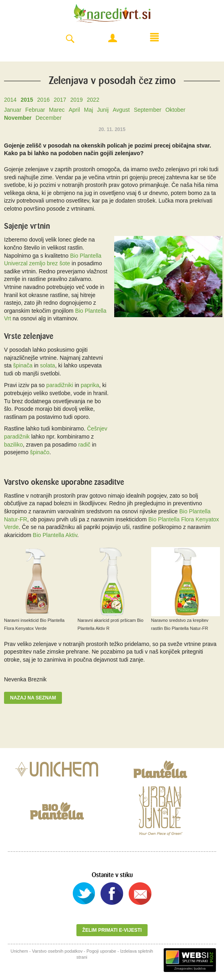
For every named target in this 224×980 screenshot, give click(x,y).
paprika (90, 385)
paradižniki (60, 385)
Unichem (19, 951)
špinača (23, 365)
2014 (10, 100)
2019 (77, 100)
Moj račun (113, 38)
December (48, 118)
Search (70, 39)
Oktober (175, 110)
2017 (60, 100)
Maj (89, 110)
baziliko (13, 445)
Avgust (121, 110)
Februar (35, 110)
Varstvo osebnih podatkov (57, 951)
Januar (13, 110)
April (74, 110)
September (148, 110)
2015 (27, 100)
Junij (103, 110)
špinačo (40, 452)
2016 (43, 100)
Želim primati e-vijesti (112, 930)
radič (84, 445)
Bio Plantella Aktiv (55, 535)
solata (48, 365)
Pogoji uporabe (101, 951)
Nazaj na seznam (33, 698)
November (18, 118)
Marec (57, 110)
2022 (93, 100)
